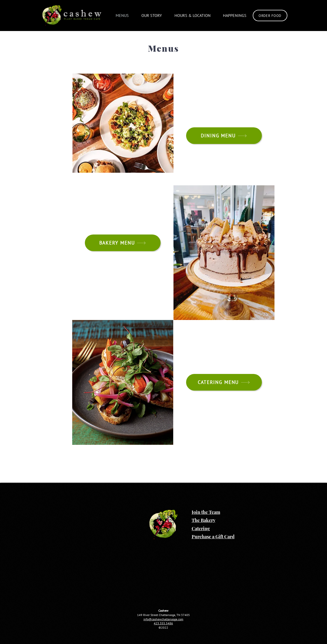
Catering (201, 529)
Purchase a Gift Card (213, 537)
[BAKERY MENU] (123, 243)
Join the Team (206, 512)
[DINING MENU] (224, 136)
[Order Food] (270, 16)
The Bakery (204, 520)
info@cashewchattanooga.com (163, 619)
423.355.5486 (163, 623)
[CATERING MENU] (224, 382)
